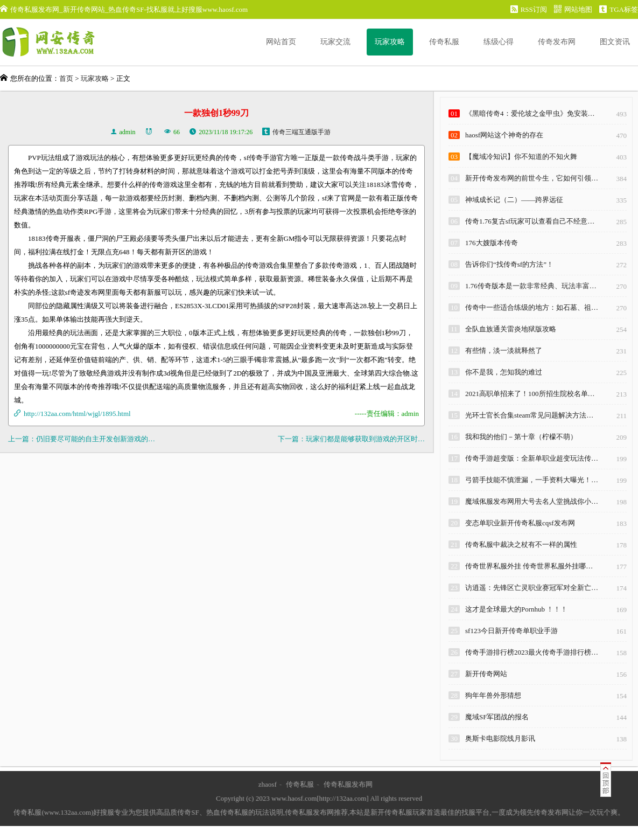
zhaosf (268, 784)
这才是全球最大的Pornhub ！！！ (516, 609)
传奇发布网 (557, 42)
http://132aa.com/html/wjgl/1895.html (77, 414)
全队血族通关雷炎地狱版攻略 (511, 329)
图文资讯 (615, 42)
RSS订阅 (529, 9)
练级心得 (499, 42)
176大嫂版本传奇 (492, 243)
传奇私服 (444, 42)
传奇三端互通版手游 (302, 132)
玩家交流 (335, 42)
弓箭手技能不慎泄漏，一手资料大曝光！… (532, 480)
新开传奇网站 (486, 674)
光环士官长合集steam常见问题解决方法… (529, 415)
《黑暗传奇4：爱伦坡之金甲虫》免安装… (530, 113)
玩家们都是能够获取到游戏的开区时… (365, 439)
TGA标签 (619, 9)
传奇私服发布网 (348, 784)
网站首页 (281, 42)
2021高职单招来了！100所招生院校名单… (530, 394)
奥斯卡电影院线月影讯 (500, 738)
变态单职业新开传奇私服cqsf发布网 (520, 523)
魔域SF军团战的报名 (497, 717)
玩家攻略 (390, 42)
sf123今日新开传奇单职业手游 (511, 631)
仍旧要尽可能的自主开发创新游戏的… (96, 439)
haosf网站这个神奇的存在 (504, 135)
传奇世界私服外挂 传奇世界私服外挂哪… (529, 566)
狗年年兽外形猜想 (493, 695)
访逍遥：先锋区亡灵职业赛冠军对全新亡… (532, 588)
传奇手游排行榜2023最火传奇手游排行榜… (532, 652)
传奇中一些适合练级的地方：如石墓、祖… (532, 307)
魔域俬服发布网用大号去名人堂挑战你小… (532, 501)
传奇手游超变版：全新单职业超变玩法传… (532, 458)
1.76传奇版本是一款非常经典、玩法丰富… (531, 286)
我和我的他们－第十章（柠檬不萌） (521, 437)
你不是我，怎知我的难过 (504, 372)
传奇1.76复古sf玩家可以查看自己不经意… (530, 221)
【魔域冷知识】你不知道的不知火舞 (521, 157)
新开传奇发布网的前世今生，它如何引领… (532, 178)
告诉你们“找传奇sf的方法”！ (509, 264)
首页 (66, 78)
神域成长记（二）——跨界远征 (514, 200)
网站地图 (573, 9)
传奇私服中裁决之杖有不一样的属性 (521, 544)
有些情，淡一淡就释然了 (504, 350)
